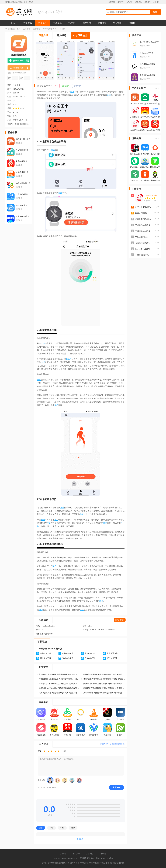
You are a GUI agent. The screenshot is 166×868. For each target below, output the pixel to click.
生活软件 (66, 86)
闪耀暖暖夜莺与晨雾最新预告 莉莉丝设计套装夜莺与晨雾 (104, 688)
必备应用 (147, 2)
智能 (60, 193)
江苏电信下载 (68, 658)
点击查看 (49, 634)
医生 (82, 610)
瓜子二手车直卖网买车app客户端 (148, 249)
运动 (109, 95)
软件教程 (102, 23)
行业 (56, 520)
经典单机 (139, 2)
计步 (43, 343)
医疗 (56, 405)
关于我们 (64, 854)
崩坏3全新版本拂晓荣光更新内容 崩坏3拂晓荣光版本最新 (104, 693)
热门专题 (117, 23)
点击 (53, 150)
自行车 (69, 359)
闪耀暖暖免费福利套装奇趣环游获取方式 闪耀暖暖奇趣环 (104, 675)
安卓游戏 (28, 23)
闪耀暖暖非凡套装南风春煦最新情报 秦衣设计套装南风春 (59, 679)
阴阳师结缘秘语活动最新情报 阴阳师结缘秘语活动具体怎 (104, 684)
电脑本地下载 (46, 653)
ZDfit (56, 86)
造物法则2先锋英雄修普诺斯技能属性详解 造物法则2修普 (104, 679)
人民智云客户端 (151, 195)
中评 (62, 828)
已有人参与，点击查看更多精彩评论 (113, 744)
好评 (51, 828)
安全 (43, 520)
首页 (13, 23)
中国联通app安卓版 (143, 231)
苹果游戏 (57, 23)
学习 (82, 514)
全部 (41, 828)
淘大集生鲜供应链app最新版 (146, 219)
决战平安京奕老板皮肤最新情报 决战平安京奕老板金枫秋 (59, 693)
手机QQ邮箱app (141, 237)
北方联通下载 (112, 653)
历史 (41, 610)
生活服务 (37, 29)
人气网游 (130, 2)
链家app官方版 (141, 213)
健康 (72, 92)
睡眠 (39, 380)
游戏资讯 (87, 23)
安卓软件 (43, 23)
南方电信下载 (90, 653)
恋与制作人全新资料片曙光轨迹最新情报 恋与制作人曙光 (59, 675)
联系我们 (89, 854)
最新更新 (112, 2)
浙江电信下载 (112, 658)
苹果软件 (72, 23)
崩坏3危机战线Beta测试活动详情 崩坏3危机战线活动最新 (59, 688)
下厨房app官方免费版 (144, 255)
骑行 (54, 566)
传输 (49, 523)
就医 (101, 601)
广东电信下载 (90, 658)
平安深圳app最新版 (143, 225)
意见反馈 (77, 854)
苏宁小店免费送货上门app (146, 207)
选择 (43, 362)
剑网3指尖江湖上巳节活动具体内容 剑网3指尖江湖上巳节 (59, 684)
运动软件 (77, 86)
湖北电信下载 (46, 658)
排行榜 (132, 23)
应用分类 (121, 2)
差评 (73, 828)
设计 (62, 508)
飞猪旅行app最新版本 (144, 243)
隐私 (105, 523)
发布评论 (116, 787)
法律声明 (102, 854)
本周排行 (156, 2)
